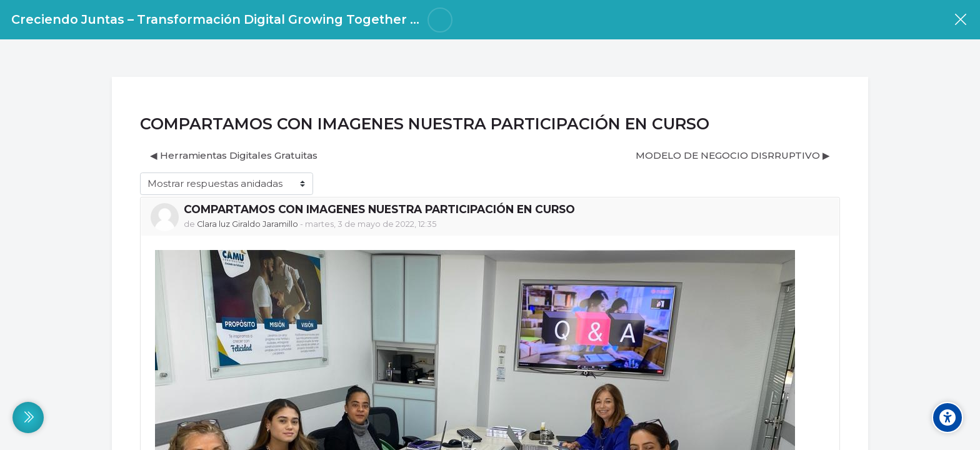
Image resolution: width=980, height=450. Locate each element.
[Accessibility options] (947, 417)
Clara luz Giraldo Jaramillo (247, 224)
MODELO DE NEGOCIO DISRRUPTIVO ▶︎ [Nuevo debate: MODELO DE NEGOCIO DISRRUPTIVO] (733, 155)
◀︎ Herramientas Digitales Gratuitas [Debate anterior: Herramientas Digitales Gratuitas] (234, 155)
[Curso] (960, 20)
